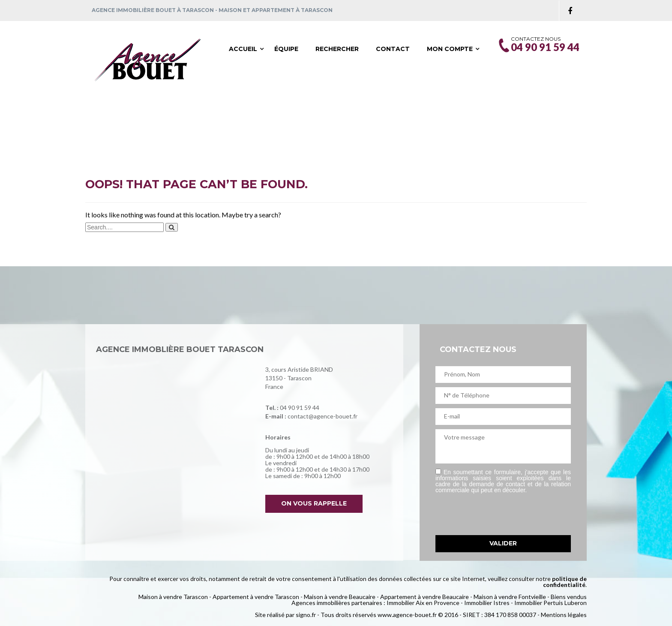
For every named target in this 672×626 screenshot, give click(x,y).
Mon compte (450, 49)
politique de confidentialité (565, 582)
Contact (393, 49)
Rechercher (337, 49)
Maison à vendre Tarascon (173, 597)
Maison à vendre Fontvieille (510, 597)
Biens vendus (569, 597)
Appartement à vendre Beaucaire (424, 597)
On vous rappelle (314, 503)
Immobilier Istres (487, 603)
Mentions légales (564, 615)
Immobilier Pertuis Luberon (550, 603)
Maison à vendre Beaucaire (340, 597)
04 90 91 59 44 (300, 408)
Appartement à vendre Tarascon (256, 597)
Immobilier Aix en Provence (423, 603)
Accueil (243, 49)
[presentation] (501, 514)
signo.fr (306, 615)
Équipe (286, 49)
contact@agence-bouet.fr (322, 416)
